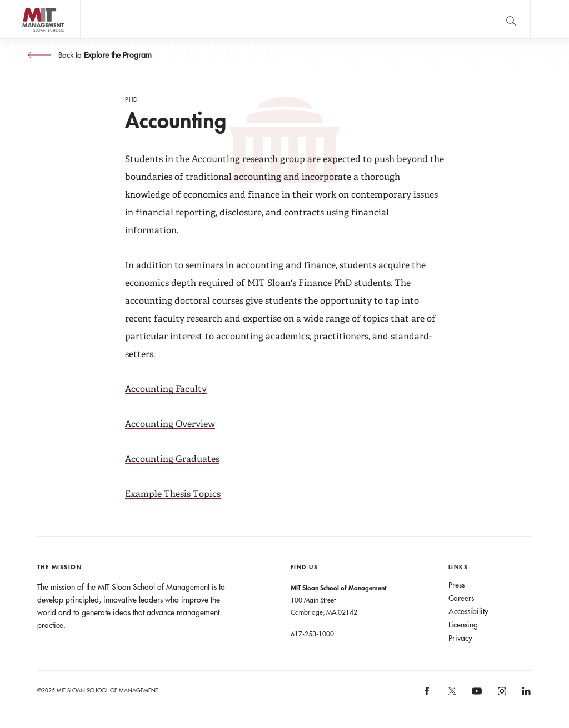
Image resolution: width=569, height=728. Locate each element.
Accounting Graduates (172, 459)
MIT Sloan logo (28, 39)
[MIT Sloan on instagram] (501, 695)
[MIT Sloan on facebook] (428, 695)
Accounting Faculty (166, 389)
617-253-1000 (312, 634)
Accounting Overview (170, 424)
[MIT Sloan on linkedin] (526, 695)
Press (456, 585)
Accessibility (468, 611)
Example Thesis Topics (173, 494)
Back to (104, 55)
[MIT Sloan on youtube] (476, 697)
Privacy (460, 638)
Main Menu (550, 19)
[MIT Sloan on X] (451, 695)
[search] (511, 19)
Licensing (463, 625)
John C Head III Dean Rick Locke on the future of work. (294, 19)
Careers (461, 598)
